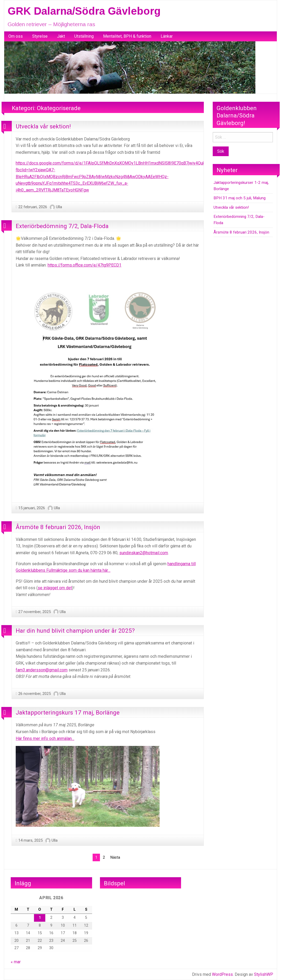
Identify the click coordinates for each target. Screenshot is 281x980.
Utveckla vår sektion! (43, 126)
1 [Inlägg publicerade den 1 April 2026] (40, 918)
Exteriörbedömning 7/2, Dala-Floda (62, 226)
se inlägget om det (55, 588)
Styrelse (40, 36)
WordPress (222, 974)
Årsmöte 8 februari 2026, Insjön (58, 527)
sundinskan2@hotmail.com (144, 553)
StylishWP (264, 974)
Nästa (115, 857)
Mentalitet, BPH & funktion (127, 36)
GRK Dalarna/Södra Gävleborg (84, 11)
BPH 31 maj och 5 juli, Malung (240, 198)
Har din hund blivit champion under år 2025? (75, 631)
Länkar (167, 36)
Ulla (59, 207)
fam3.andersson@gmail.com (42, 670)
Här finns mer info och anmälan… (45, 738)
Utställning (84, 36)
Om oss (16, 36)
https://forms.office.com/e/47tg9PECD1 (85, 265)
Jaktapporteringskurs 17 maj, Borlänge (68, 712)
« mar (16, 962)
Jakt (61, 36)
